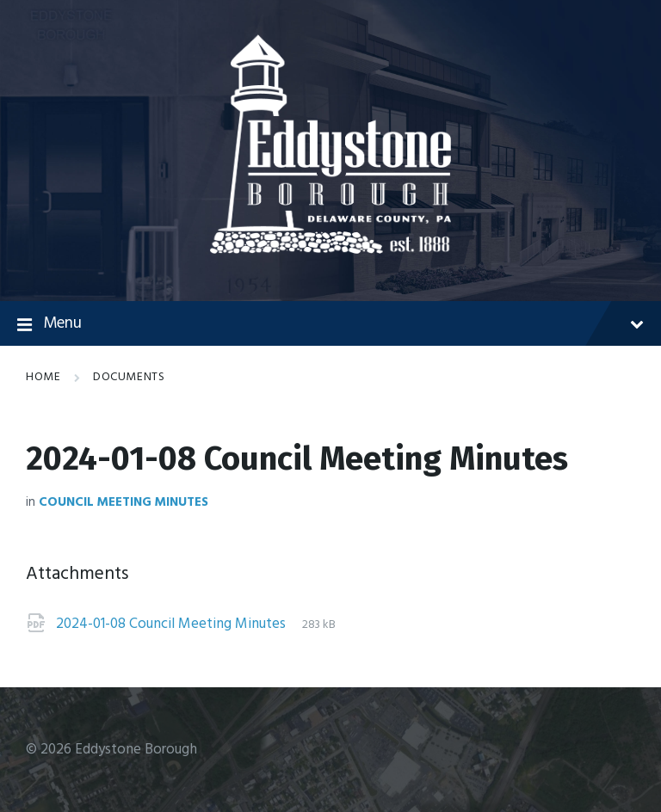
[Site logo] (330, 250)
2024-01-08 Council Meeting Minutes (173, 624)
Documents (129, 377)
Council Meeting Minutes (124, 502)
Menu (330, 324)
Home (43, 377)
